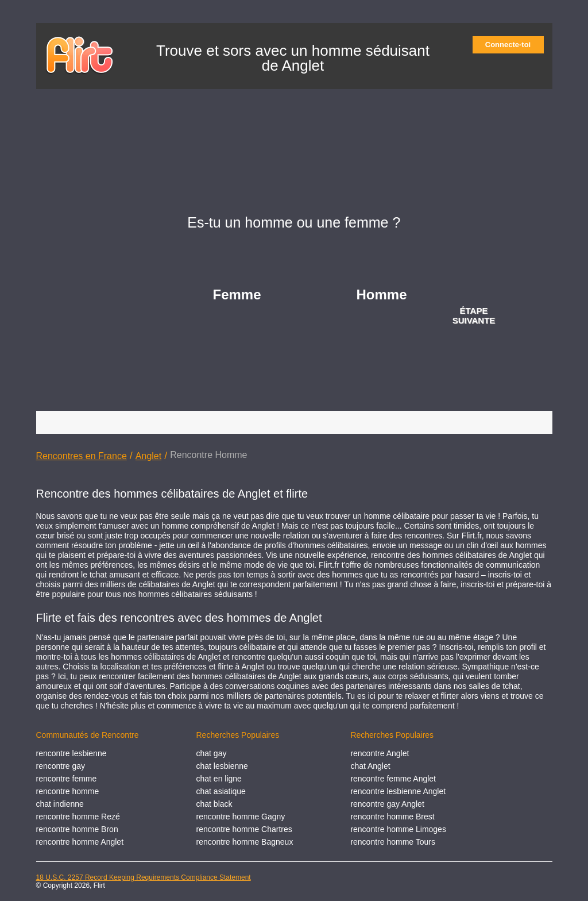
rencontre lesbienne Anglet (398, 791)
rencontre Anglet (380, 753)
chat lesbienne (222, 766)
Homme (382, 294)
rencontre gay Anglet (387, 804)
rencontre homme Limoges (398, 829)
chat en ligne (219, 779)
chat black (214, 804)
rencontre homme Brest (392, 817)
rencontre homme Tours (393, 842)
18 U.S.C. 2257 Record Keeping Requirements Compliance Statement (144, 877)
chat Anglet (370, 766)
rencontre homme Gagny (241, 817)
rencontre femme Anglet (393, 779)
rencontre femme (67, 779)
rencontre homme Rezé (78, 817)
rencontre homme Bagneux (245, 842)
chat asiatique (221, 791)
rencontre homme (68, 791)
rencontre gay (61, 766)
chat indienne (60, 804)
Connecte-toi (512, 45)
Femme (237, 294)
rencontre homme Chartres (244, 829)
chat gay (212, 753)
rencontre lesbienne (71, 753)
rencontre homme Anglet (80, 842)
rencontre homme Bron (77, 829)
